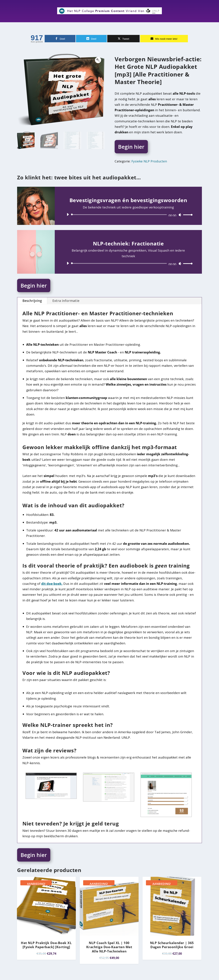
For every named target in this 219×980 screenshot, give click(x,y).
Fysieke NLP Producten (149, 161)
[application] (128, 215)
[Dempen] (180, 215)
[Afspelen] (68, 214)
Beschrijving (32, 301)
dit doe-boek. (52, 584)
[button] (98, 60)
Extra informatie (66, 301)
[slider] (120, 215)
